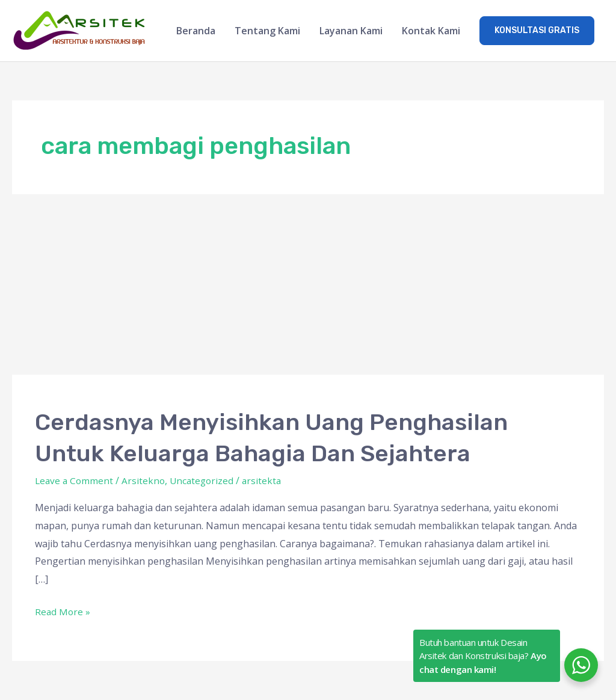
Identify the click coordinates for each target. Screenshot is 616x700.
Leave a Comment (75, 481)
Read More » (63, 611)
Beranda (196, 31)
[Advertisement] (308, 285)
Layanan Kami (351, 31)
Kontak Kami (431, 31)
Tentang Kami (267, 31)
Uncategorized (206, 481)
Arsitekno (146, 481)
